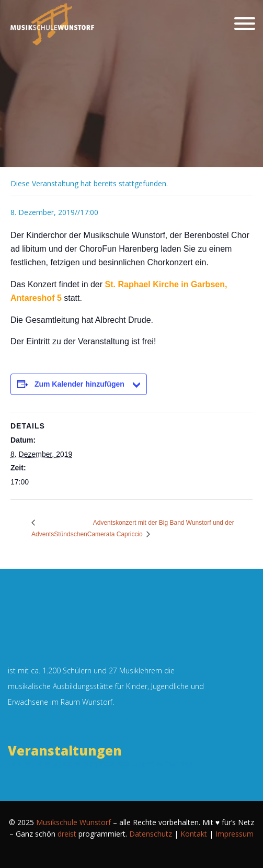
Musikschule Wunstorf (73, 822)
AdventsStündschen (59, 534)
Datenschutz (151, 834)
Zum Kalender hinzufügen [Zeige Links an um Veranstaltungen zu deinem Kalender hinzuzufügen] (79, 384)
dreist (67, 834)
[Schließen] (245, 24)
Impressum (235, 834)
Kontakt (194, 834)
